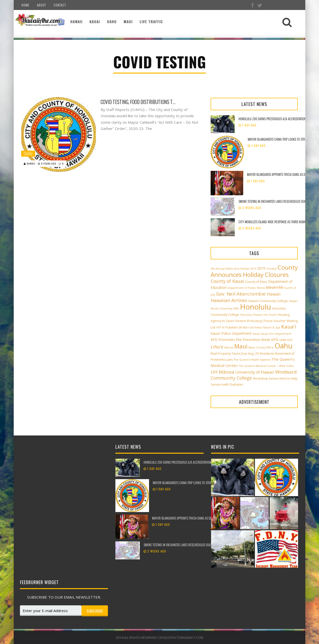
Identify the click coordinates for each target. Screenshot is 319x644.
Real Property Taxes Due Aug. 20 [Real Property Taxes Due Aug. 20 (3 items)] (235, 354)
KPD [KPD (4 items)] (275, 340)
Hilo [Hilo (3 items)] (236, 308)
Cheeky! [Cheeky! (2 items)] (271, 269)
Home (25, 5)
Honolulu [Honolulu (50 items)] (256, 307)
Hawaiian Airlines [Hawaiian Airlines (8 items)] (229, 300)
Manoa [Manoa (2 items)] (229, 347)
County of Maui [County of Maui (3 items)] (256, 282)
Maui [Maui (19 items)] (241, 346)
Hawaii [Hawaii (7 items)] (274, 294)
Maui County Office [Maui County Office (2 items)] (261, 347)
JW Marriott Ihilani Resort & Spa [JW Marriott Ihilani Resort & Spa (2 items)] (259, 327)
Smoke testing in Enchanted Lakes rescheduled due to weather (185, 545)
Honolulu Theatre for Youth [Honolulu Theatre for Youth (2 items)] (258, 315)
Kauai (95, 21)
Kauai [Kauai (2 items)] (256, 334)
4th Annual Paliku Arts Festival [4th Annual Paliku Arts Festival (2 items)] (230, 269)
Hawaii (76, 21)
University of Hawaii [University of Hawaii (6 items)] (255, 372)
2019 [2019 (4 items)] (261, 268)
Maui (128, 21)
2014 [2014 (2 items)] (253, 269)
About (41, 5)
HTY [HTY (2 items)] (219, 327)
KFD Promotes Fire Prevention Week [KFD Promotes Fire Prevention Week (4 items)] (240, 340)
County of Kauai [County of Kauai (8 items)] (227, 281)
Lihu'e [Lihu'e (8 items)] (217, 347)
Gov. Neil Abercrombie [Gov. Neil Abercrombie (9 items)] (241, 294)
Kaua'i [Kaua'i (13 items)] (289, 326)
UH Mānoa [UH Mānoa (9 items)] (222, 372)
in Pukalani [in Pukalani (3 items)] (230, 327)
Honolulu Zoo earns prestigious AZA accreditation (272, 119)
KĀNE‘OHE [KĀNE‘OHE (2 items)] (286, 340)
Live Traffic (151, 21)
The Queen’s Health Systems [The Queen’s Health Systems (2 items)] (252, 360)
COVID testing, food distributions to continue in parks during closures (138, 102)
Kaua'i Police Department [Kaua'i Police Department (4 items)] (231, 333)
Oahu (112, 21)
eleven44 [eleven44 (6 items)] (274, 287)
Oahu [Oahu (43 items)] (283, 346)
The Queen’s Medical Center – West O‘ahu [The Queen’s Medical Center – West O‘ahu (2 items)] (266, 366)
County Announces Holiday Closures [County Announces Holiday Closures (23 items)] (254, 271)
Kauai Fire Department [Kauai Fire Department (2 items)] (276, 334)
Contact (60, 5)
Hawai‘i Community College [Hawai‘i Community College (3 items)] (268, 301)
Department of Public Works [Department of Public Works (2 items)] (246, 288)
